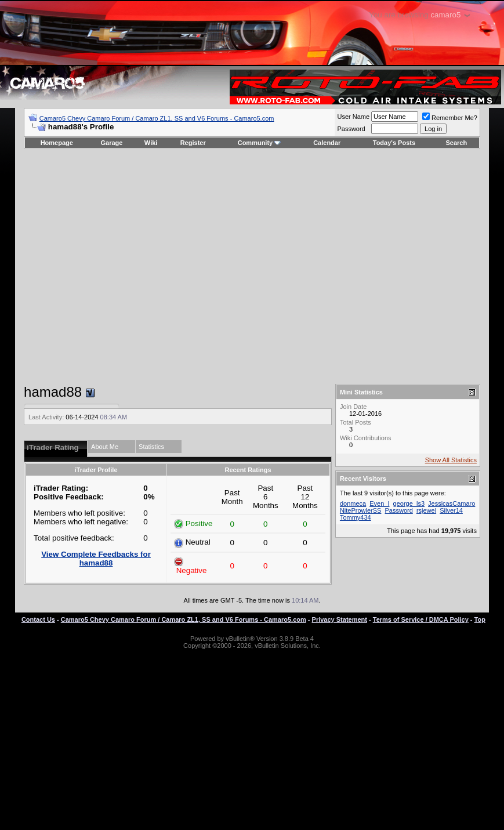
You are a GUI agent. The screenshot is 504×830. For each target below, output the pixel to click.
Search (457, 143)
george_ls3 (409, 503)
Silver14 (451, 510)
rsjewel (426, 510)
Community (260, 143)
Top (480, 619)
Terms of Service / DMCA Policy (421, 619)
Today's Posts (394, 143)
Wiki (151, 143)
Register (193, 143)
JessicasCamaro (452, 503)
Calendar (327, 143)
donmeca (353, 503)
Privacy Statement (340, 619)
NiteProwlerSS (361, 510)
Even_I (379, 503)
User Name (353, 117)
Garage (112, 143)
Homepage (57, 143)
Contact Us (38, 619)
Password (351, 129)
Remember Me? (450, 118)
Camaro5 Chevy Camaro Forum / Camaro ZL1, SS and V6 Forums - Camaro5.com (157, 118)
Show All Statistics (451, 460)
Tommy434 (356, 517)
